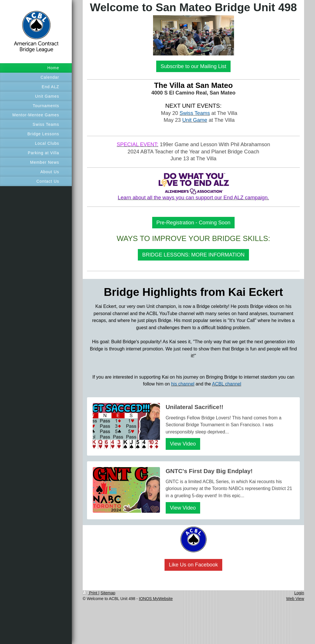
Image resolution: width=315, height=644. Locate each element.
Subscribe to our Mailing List (193, 66)
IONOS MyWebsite (156, 599)
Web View (295, 599)
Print (91, 593)
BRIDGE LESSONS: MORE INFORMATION (193, 255)
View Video (183, 444)
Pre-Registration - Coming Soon (194, 223)
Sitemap (108, 593)
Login (299, 593)
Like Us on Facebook (193, 565)
